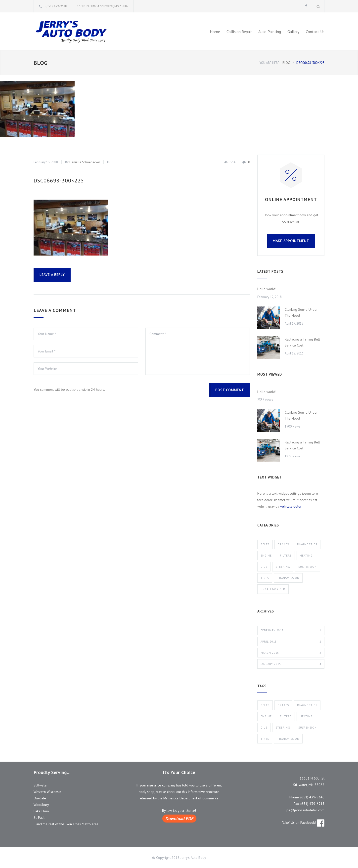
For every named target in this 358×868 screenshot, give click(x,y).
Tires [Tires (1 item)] (265, 739)
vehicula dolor (291, 506)
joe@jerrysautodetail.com (305, 810)
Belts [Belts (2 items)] (265, 705)
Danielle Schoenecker (85, 162)
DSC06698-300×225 (59, 180)
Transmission (288, 578)
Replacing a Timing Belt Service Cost (302, 342)
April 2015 (291, 642)
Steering (283, 567)
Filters (286, 556)
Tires (265, 578)
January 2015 (291, 664)
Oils (264, 567)
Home (215, 32)
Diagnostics (307, 544)
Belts (265, 544)
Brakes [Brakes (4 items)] (283, 705)
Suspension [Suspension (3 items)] (308, 728)
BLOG (41, 63)
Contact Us (315, 32)
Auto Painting (270, 32)
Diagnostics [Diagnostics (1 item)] (307, 705)
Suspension (308, 567)
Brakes (283, 544)
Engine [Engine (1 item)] (266, 716)
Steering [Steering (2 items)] (283, 728)
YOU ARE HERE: (270, 63)
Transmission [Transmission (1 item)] (288, 739)
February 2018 (291, 630)
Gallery (293, 32)
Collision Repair (239, 32)
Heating (306, 556)
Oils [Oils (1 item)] (264, 728)
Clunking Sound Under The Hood (301, 312)
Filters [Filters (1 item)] (286, 716)
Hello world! (267, 289)
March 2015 (291, 653)
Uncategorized (273, 589)
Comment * (198, 351)
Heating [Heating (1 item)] (306, 716)
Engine (266, 556)
